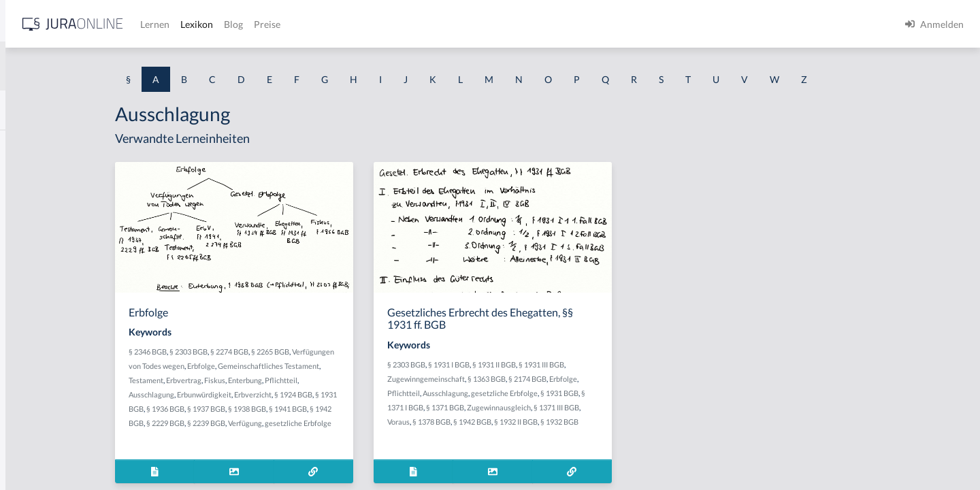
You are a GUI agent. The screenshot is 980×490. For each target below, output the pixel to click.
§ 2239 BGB (337, 423)
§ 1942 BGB (581, 422)
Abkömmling (38, 420)
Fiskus (328, 380)
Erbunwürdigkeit (317, 394)
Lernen (367, 24)
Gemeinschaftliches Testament (381, 366)
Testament (259, 380)
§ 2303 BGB (301, 352)
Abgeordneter (40, 298)
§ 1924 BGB (406, 394)
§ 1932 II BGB (624, 422)
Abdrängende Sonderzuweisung (78, 145)
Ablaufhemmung (46, 451)
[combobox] (109, 66)
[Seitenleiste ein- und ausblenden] (196, 21)
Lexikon (409, 24)
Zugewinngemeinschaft (534, 379)
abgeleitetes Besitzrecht (61, 267)
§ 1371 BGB (553, 407)
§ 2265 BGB (383, 352)
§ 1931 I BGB (557, 364)
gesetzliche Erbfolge (612, 393)
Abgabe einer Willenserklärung (76, 206)
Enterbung (358, 380)
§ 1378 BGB (540, 422)
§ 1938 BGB (378, 409)
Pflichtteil (394, 380)
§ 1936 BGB (296, 409)
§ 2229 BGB (296, 423)
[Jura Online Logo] (285, 24)
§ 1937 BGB (337, 409)
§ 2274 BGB (342, 352)
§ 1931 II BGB (602, 364)
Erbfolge (314, 366)
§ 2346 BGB (261, 352)
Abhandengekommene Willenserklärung (96, 328)
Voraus (507, 422)
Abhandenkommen (51, 359)
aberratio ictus (42, 175)
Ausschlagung (264, 394)
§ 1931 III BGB (650, 364)
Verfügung (376, 423)
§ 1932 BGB (668, 422)
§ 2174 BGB (636, 379)
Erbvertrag (297, 380)
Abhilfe (27, 390)
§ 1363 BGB (595, 379)
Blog (446, 24)
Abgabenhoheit (43, 236)
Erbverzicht (366, 394)
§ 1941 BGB (419, 409)
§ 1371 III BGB (665, 407)
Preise (479, 24)
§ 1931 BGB (668, 393)
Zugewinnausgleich (607, 407)
